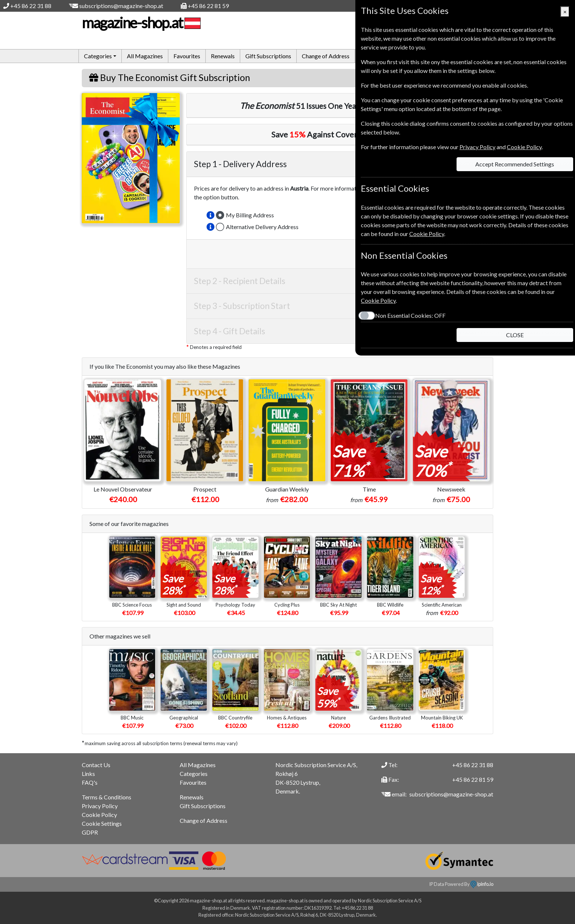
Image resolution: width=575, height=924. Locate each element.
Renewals (223, 56)
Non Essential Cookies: (410, 315)
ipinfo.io (482, 884)
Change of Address (326, 56)
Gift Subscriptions (268, 56)
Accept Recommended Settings (515, 164)
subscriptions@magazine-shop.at (121, 6)
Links (88, 774)
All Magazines (145, 56)
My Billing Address (250, 215)
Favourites (187, 56)
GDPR (90, 832)
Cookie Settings (102, 823)
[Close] (565, 12)
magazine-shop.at (140, 23)
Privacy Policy (100, 806)
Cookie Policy (99, 815)
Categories (194, 774)
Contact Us (96, 765)
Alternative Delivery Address (262, 227)
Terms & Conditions (107, 797)
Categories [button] (98, 56)
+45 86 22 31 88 (31, 6)
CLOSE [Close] (515, 335)
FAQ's (90, 782)
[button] (210, 215)
